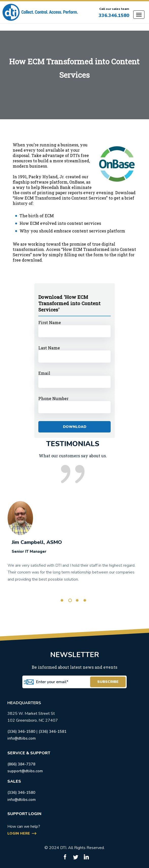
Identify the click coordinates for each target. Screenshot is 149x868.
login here (19, 833)
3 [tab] (77, 600)
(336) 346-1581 (53, 732)
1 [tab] (62, 600)
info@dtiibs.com (22, 738)
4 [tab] (85, 600)
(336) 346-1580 (21, 732)
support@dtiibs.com (25, 771)
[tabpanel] (74, 539)
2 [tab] (70, 600)
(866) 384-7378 (21, 764)
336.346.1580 (114, 15)
